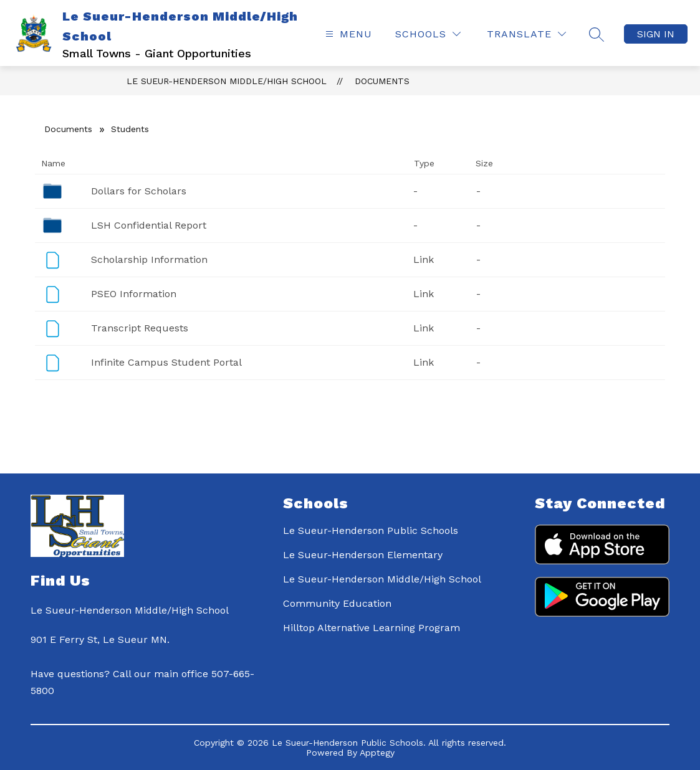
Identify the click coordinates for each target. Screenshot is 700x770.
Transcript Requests (140, 328)
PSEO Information (134, 294)
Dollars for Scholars (139, 191)
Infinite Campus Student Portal (166, 362)
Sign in (656, 34)
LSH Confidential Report (149, 225)
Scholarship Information (149, 259)
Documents (382, 81)
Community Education (337, 603)
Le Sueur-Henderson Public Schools (371, 530)
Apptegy (377, 753)
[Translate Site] (526, 34)
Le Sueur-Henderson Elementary (363, 555)
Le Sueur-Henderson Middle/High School (227, 81)
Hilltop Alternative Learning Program (372, 628)
